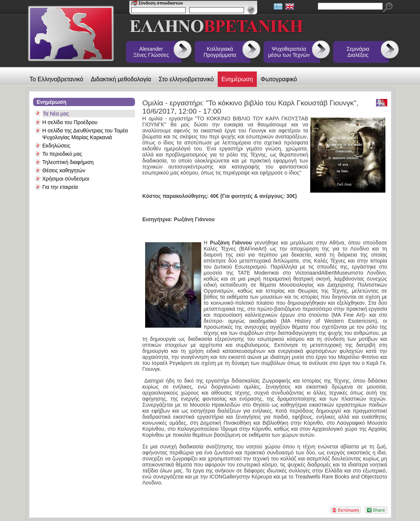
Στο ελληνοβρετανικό (186, 79)
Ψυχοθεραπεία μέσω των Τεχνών (289, 52)
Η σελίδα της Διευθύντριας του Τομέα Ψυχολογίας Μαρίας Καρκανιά (85, 134)
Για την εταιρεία (60, 187)
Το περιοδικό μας (62, 154)
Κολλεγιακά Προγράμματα (220, 52)
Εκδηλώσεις (56, 146)
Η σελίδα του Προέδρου (70, 122)
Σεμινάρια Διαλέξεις (358, 52)
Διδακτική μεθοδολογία (121, 79)
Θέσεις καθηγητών (64, 170)
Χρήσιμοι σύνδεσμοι (66, 179)
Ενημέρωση (237, 79)
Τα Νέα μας (56, 114)
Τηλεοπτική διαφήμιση (68, 162)
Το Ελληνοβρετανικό (57, 79)
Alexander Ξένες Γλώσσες (151, 52)
